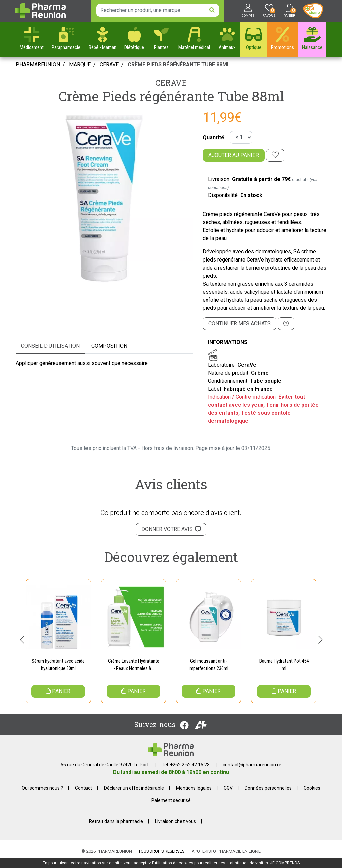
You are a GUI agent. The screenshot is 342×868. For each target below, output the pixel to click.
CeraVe (171, 83)
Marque (80, 65)
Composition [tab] (109, 346)
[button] (22, 642)
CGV (228, 794)
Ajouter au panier (234, 155)
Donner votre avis (171, 529)
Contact (83, 794)
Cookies (312, 794)
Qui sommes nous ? (42, 794)
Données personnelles (268, 794)
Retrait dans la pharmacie (116, 827)
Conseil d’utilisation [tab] (50, 346)
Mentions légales (194, 794)
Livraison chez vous (176, 827)
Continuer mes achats (239, 323)
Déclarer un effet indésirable (134, 794)
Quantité (214, 137)
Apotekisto (226, 857)
